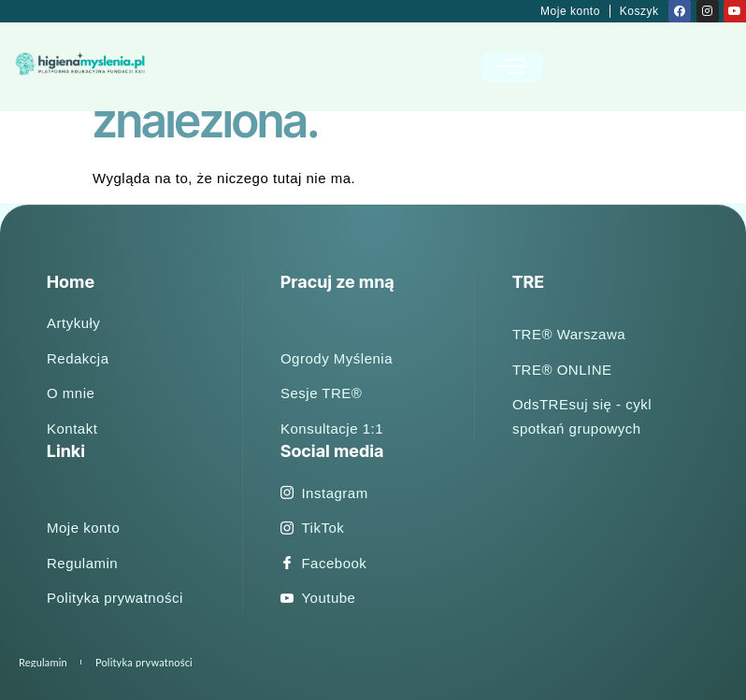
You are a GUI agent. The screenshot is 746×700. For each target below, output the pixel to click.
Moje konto (570, 11)
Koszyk (639, 11)
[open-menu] (512, 67)
